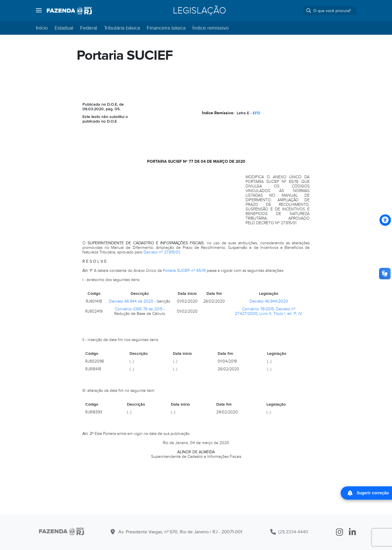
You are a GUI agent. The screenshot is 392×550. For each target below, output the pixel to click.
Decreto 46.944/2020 (269, 301)
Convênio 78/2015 (258, 309)
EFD (256, 113)
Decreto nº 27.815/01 (162, 252)
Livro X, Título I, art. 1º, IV (280, 314)
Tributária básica (122, 28)
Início (42, 28)
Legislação (199, 11)
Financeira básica (166, 28)
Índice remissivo (211, 28)
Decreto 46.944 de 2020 (131, 301)
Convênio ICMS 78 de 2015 (139, 309)
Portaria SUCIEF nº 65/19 (184, 271)
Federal (89, 28)
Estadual (64, 28)
